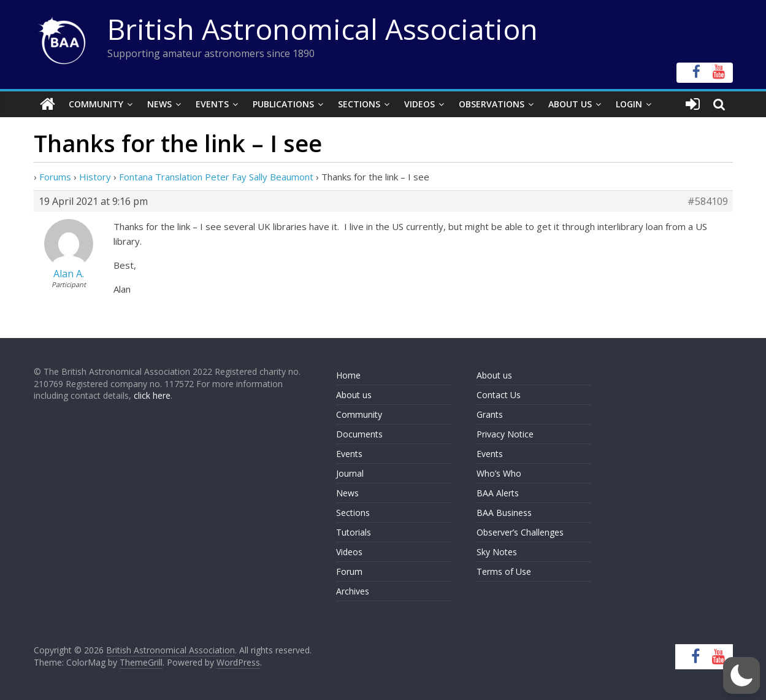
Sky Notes (497, 552)
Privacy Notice (505, 434)
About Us (570, 104)
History (95, 177)
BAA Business (504, 513)
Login (629, 104)
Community (96, 104)
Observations (492, 104)
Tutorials (354, 532)
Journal (350, 473)
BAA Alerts (498, 493)
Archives (353, 591)
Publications (283, 104)
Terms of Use (504, 571)
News (159, 104)
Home (348, 375)
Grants (490, 414)
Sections (359, 104)
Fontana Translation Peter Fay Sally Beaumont (216, 177)
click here (152, 395)
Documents (359, 434)
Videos (419, 104)
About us (354, 395)
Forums (55, 177)
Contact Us (499, 395)
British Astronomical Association (323, 29)
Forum (349, 571)
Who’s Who (499, 473)
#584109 (708, 201)
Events (212, 104)
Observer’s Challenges (520, 532)
